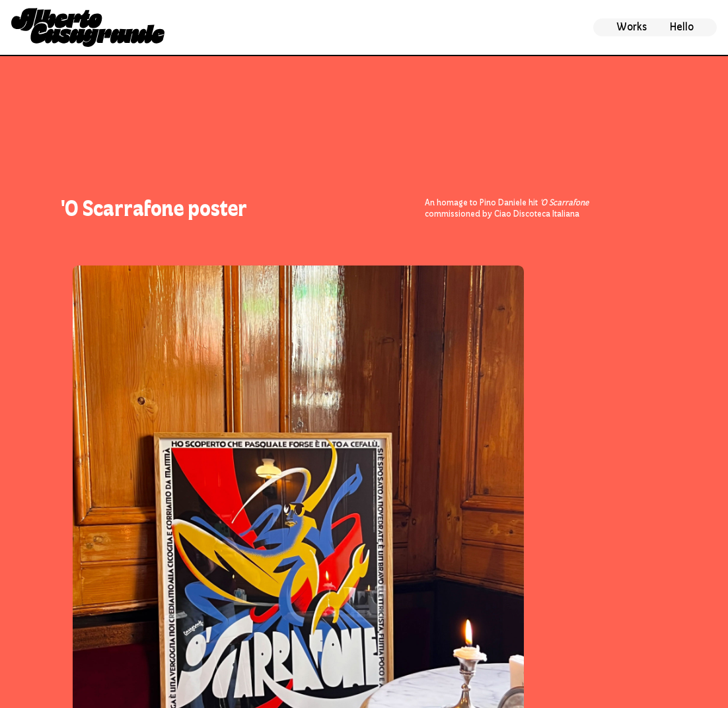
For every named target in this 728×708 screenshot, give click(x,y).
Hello (682, 27)
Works (632, 27)
